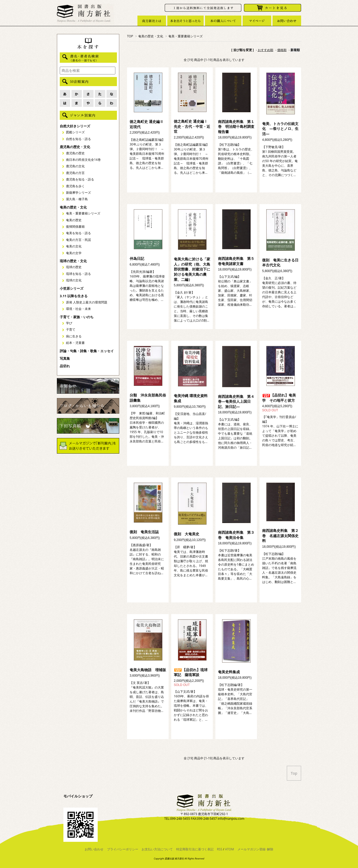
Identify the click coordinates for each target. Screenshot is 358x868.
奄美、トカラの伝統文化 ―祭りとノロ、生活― (280, 129)
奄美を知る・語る (78, 233)
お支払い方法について (157, 849)
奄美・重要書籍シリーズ (185, 36)
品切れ (65, 366)
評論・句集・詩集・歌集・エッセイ (87, 351)
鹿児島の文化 (75, 166)
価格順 (282, 50)
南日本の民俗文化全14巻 (83, 160)
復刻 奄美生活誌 (144, 532)
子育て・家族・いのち (77, 317)
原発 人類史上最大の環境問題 (87, 302)
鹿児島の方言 (75, 173)
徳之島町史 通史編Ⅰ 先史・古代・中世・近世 (192, 126)
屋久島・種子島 (77, 199)
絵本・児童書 (75, 343)
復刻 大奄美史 (187, 534)
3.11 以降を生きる (74, 296)
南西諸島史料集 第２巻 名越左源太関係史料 (280, 536)
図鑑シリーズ (75, 132)
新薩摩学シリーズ (78, 193)
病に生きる (74, 336)
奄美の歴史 (74, 220)
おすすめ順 (266, 50)
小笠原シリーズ (72, 288)
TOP (130, 36)
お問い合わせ (94, 849)
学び (69, 323)
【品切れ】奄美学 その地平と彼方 (279, 398)
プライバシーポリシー (123, 849)
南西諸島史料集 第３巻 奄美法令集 (236, 535)
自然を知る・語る (78, 139)
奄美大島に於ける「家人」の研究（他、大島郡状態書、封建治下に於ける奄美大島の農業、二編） (192, 269)
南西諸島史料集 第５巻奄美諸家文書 (236, 261)
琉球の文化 (74, 280)
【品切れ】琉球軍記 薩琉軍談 (191, 672)
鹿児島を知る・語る (80, 179)
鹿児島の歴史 (75, 153)
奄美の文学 (74, 253)
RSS (220, 849)
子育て (71, 329)
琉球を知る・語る (78, 274)
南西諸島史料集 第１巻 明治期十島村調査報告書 (236, 127)
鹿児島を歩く (75, 186)
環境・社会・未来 (78, 309)
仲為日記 (137, 258)
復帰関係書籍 (75, 227)
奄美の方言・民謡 (78, 240)
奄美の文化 (74, 246)
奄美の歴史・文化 (151, 36)
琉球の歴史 (74, 267)
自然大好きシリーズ (75, 126)
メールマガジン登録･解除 (255, 849)
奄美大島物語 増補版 (148, 670)
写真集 (65, 358)
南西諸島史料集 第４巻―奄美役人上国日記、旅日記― (236, 401)
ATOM (229, 849)
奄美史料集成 (229, 672)
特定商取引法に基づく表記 (195, 849)
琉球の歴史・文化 (73, 261)
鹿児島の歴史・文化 (75, 147)
